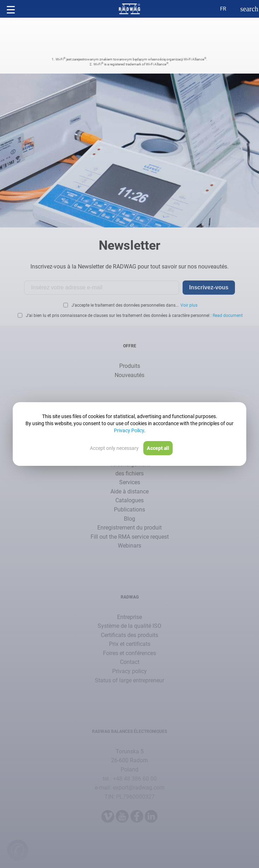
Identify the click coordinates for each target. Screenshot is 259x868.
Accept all (158, 448)
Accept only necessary (114, 448)
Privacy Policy (129, 430)
